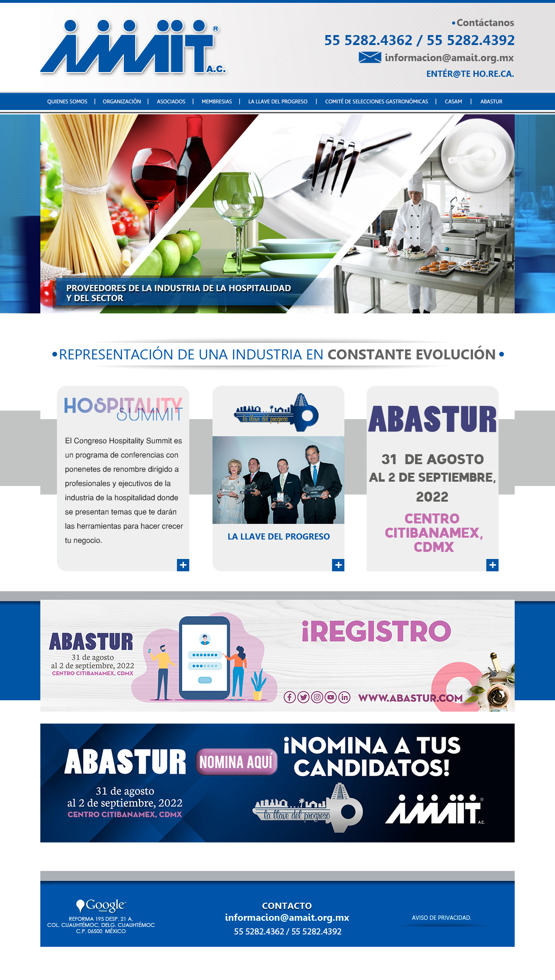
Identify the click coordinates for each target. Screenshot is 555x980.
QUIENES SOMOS (89, 963)
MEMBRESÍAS (218, 963)
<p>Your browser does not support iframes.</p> (277, 214)
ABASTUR (476, 963)
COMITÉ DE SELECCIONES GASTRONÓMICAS (374, 963)
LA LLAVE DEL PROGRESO (274, 963)
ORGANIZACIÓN (137, 963)
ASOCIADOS (178, 963)
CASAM (448, 963)
